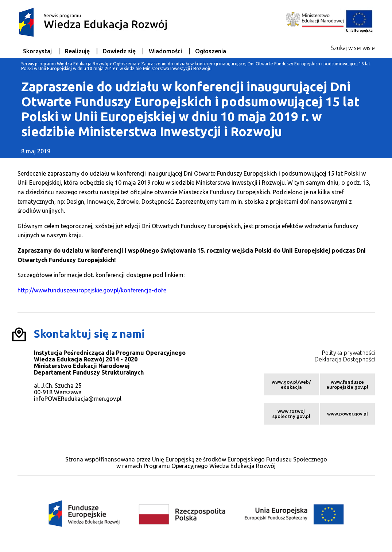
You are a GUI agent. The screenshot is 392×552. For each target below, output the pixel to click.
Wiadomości (165, 51)
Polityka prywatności (348, 353)
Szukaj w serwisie (353, 48)
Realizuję (77, 51)
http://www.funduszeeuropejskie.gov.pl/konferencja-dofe (92, 290)
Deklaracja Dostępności (345, 359)
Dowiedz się (119, 51)
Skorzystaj (37, 51)
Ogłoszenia (211, 51)
